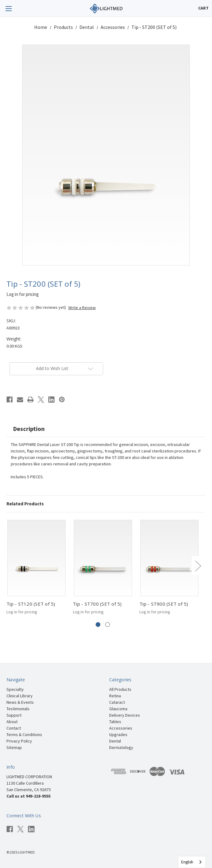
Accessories (121, 728)
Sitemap (14, 747)
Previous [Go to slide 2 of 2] (8, 565)
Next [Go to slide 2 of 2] (198, 565)
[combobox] (192, 862)
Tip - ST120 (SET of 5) (31, 604)
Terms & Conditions (24, 735)
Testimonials (18, 709)
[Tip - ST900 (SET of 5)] (169, 558)
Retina (115, 696)
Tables (115, 722)
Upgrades (118, 735)
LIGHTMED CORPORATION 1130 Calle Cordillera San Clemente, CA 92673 (29, 783)
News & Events (20, 702)
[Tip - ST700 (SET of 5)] (103, 558)
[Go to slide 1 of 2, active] (98, 625)
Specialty (15, 689)
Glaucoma (118, 709)
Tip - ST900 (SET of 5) (164, 604)
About (12, 722)
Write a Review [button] (82, 308)
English (187, 862)
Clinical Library (20, 696)
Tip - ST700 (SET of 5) (97, 604)
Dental (115, 741)
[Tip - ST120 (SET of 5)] (36, 558)
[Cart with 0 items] (203, 8)
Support (14, 715)
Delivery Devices (125, 715)
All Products (120, 689)
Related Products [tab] (25, 504)
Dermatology (121, 747)
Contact (14, 728)
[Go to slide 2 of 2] (108, 625)
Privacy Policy (19, 741)
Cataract (117, 702)
